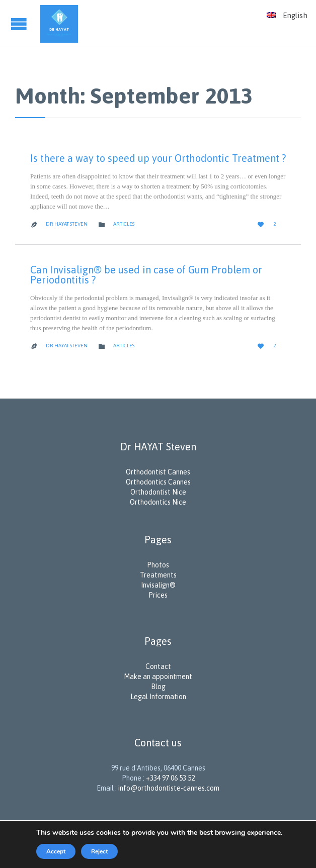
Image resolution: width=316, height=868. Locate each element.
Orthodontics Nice (158, 502)
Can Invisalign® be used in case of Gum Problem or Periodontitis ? (146, 275)
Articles (124, 224)
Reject (99, 851)
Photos (158, 565)
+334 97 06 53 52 (170, 778)
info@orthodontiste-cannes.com (169, 788)
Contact (158, 666)
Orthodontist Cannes (158, 472)
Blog (158, 687)
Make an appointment (158, 677)
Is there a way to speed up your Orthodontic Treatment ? (158, 158)
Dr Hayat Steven (67, 224)
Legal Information (158, 697)
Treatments (158, 575)
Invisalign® (158, 585)
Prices (158, 595)
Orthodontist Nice (158, 492)
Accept (56, 851)
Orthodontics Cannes (158, 482)
